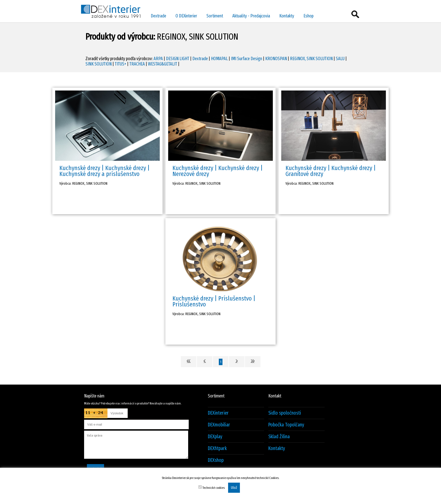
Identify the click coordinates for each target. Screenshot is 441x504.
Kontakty (287, 16)
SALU (340, 59)
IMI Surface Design (247, 59)
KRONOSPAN (276, 59)
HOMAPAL (219, 59)
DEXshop (216, 460)
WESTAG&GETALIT (163, 64)
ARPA (158, 59)
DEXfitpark (217, 448)
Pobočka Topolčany (286, 425)
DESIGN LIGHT (178, 59)
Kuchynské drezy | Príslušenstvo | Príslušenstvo (214, 301)
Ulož (234, 488)
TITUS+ (121, 64)
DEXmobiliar (219, 425)
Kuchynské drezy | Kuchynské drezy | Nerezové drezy (218, 171)
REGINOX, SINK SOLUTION (311, 59)
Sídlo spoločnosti (285, 413)
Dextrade (158, 16)
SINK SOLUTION (99, 64)
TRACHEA (137, 64)
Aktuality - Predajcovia (251, 16)
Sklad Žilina (279, 437)
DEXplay (215, 437)
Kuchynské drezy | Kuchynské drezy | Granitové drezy (331, 171)
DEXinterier (218, 413)
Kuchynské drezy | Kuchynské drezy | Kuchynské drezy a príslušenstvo (104, 171)
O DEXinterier (186, 16)
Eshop (309, 16)
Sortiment (215, 16)
